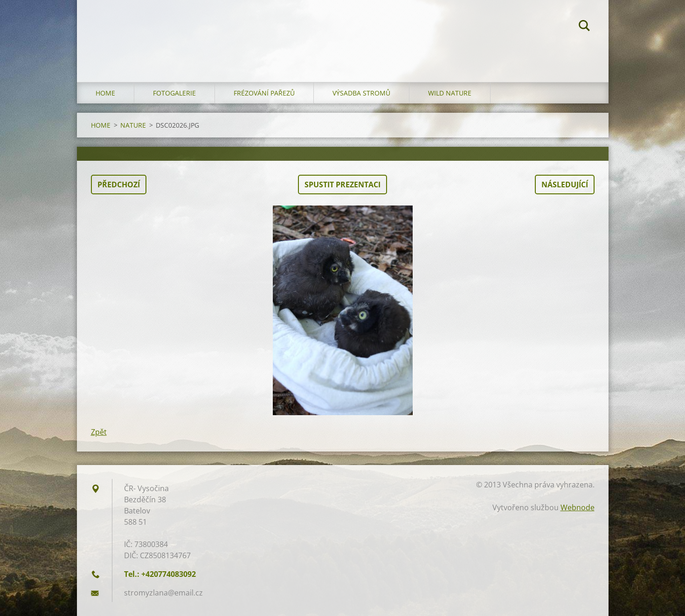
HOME (105, 93)
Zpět (99, 432)
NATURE (133, 125)
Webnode (578, 507)
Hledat (584, 27)
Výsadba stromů (361, 93)
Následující (565, 185)
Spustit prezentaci (342, 185)
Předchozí (119, 185)
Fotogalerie (174, 93)
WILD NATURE (450, 93)
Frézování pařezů (264, 93)
